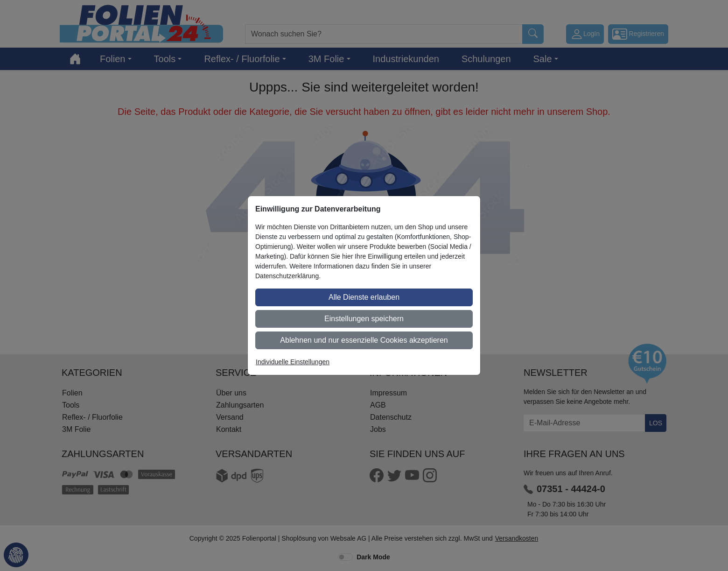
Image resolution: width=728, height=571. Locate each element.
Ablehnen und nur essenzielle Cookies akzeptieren (364, 340)
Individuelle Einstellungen (293, 362)
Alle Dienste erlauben (364, 297)
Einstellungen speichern (364, 319)
